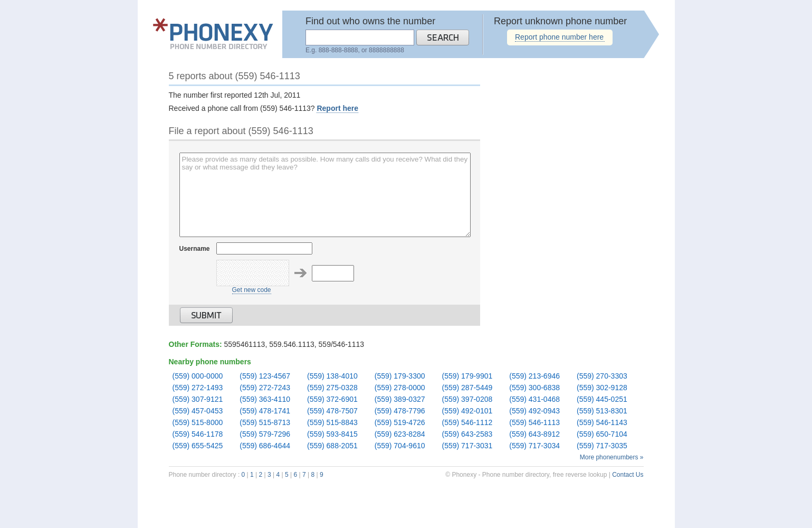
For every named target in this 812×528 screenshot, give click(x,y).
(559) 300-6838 (534, 388)
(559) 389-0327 (400, 399)
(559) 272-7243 (265, 388)
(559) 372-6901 (332, 399)
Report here (337, 108)
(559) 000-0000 (198, 376)
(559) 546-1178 (198, 434)
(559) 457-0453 (198, 411)
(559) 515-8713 (265, 423)
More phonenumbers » (612, 457)
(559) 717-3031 (467, 446)
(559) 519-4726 (400, 423)
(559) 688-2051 (332, 446)
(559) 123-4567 (265, 376)
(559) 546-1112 (467, 423)
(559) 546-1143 (602, 423)
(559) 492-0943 (534, 411)
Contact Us (628, 475)
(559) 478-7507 (332, 411)
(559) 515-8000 (198, 423)
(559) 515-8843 (332, 423)
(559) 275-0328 (332, 388)
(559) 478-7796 (400, 411)
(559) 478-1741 (265, 411)
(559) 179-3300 (400, 376)
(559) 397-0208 (467, 399)
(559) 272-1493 (198, 388)
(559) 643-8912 (534, 434)
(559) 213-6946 (534, 376)
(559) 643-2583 (467, 434)
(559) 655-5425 (198, 446)
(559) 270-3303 (602, 376)
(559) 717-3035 (602, 446)
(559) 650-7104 (602, 434)
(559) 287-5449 (467, 388)
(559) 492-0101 (467, 411)
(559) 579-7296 (265, 434)
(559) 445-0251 (602, 399)
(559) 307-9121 (198, 399)
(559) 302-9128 (602, 388)
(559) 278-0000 (400, 388)
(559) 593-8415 (332, 434)
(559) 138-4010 (332, 376)
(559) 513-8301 (602, 411)
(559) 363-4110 (265, 399)
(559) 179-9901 (467, 376)
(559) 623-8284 (400, 434)
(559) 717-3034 (534, 446)
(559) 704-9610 (400, 446)
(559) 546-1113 (534, 423)
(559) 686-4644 (265, 446)
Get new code (252, 290)
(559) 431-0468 (534, 399)
